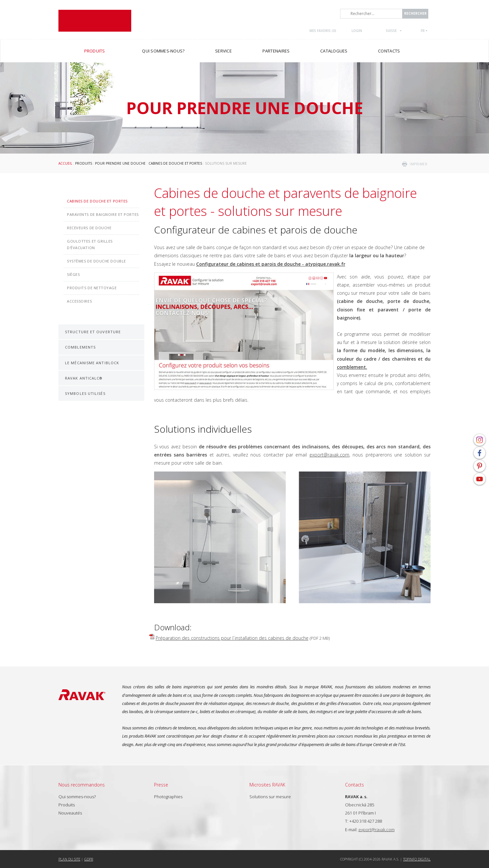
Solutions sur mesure (270, 797)
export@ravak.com (329, 455)
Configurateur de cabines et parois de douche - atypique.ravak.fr (271, 264)
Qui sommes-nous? (77, 797)
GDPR (89, 859)
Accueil (65, 163)
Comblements (80, 347)
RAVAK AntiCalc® (84, 378)
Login (357, 31)
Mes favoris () (323, 31)
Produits (84, 163)
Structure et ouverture (93, 332)
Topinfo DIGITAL (417, 859)
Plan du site (69, 859)
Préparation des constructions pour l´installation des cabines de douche (232, 638)
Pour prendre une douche (120, 163)
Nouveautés (70, 813)
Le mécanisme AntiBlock (92, 363)
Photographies (168, 797)
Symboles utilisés (85, 393)
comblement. (352, 367)
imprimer (418, 164)
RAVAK (95, 21)
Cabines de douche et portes (175, 163)
